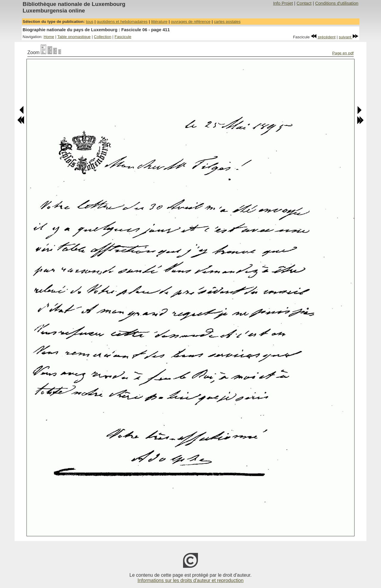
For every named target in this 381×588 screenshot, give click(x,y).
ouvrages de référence (191, 22)
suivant (349, 37)
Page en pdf (343, 53)
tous (90, 22)
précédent (323, 37)
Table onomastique (74, 37)
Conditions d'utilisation (337, 3)
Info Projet (283, 3)
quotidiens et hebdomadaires (122, 22)
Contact (304, 3)
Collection (103, 37)
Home (49, 37)
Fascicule (123, 37)
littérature (159, 22)
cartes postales (227, 22)
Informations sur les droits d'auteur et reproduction (190, 580)
